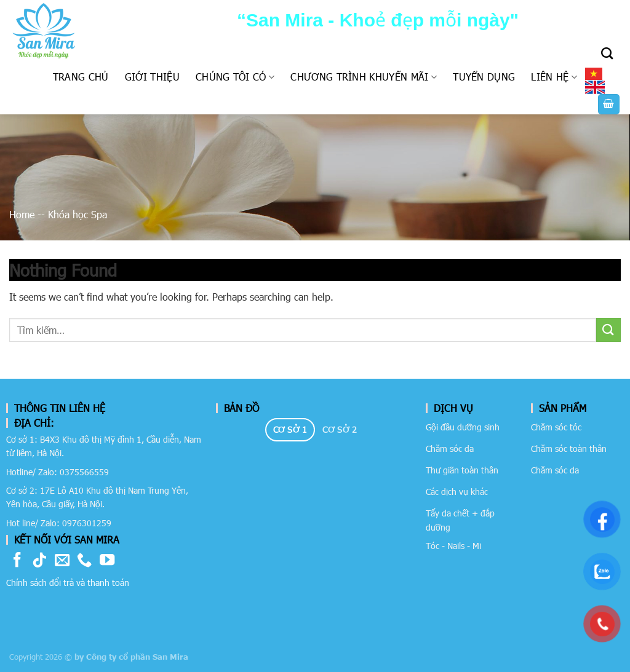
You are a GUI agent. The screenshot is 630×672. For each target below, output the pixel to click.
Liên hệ (554, 77)
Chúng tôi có (235, 77)
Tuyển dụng (484, 77)
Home (22, 214)
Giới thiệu (152, 77)
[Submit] (608, 330)
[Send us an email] (62, 561)
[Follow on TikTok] (39, 561)
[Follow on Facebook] (17, 561)
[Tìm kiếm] (607, 53)
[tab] (290, 430)
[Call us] (84, 561)
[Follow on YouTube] (107, 561)
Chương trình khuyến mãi (364, 77)
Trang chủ (81, 77)
